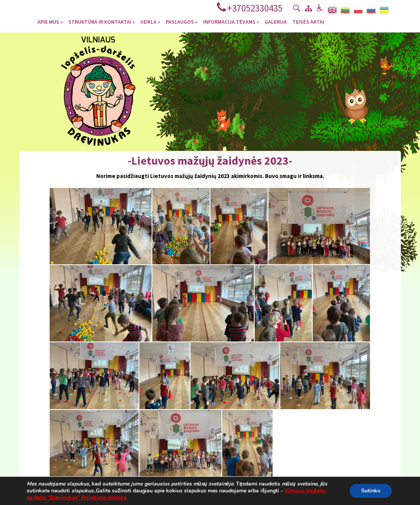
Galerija (276, 21)
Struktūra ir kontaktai (102, 21)
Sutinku (371, 491)
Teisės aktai (308, 21)
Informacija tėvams (231, 21)
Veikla (150, 21)
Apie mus (50, 21)
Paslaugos (182, 21)
